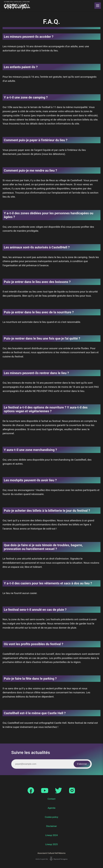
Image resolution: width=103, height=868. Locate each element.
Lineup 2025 (51, 844)
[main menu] (98, 6)
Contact (52, 799)
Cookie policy (51, 817)
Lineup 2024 (51, 835)
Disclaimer (51, 826)
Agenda (51, 808)
